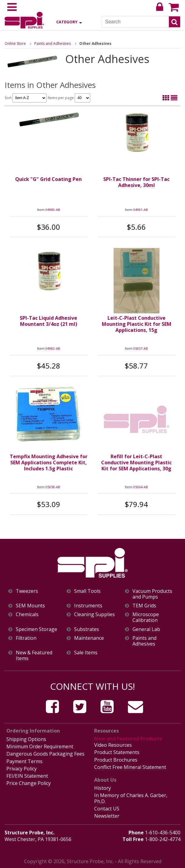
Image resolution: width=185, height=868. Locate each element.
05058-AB (53, 487)
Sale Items (86, 653)
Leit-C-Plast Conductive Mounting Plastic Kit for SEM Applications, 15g (137, 324)
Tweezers (27, 591)
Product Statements (117, 752)
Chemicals (27, 614)
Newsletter (107, 816)
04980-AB (53, 210)
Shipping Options (26, 739)
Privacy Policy (22, 769)
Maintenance (89, 638)
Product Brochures (116, 760)
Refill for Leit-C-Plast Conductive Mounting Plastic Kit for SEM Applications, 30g (136, 462)
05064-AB (141, 487)
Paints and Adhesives (53, 43)
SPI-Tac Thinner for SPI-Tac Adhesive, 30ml (136, 182)
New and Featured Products (128, 739)
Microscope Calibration (146, 617)
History (103, 788)
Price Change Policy (29, 783)
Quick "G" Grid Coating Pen (48, 179)
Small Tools (87, 591)
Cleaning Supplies (94, 614)
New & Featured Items (34, 656)
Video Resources (113, 745)
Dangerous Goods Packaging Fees (45, 754)
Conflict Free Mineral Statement (130, 767)
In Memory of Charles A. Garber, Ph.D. (131, 798)
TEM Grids (144, 606)
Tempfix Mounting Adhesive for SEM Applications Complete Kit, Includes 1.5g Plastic (49, 462)
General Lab (146, 629)
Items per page (69, 98)
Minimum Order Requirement (40, 746)
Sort (26, 98)
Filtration (26, 638)
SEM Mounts (30, 606)
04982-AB (53, 348)
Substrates (87, 629)
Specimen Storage (36, 629)
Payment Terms (24, 761)
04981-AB (141, 210)
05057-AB (141, 348)
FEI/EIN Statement (27, 776)
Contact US (107, 809)
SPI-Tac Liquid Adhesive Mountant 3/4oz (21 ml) (48, 321)
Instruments (88, 606)
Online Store (15, 43)
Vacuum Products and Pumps (152, 594)
